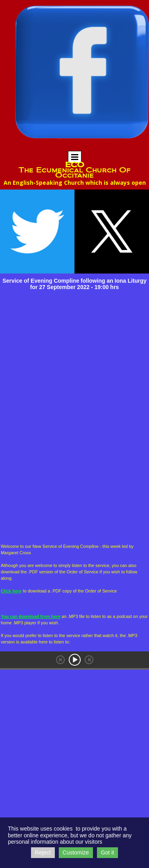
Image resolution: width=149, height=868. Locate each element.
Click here (11, 591)
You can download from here (31, 616)
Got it (107, 852)
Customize (76, 852)
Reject (43, 852)
